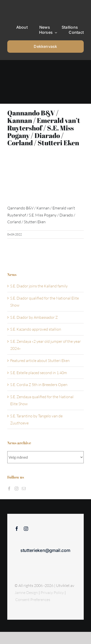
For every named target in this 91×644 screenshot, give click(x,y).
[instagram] (26, 529)
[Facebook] (9, 489)
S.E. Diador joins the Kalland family (39, 286)
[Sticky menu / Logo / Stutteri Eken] (20, 7)
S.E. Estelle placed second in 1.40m (39, 373)
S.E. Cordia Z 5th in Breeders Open (39, 385)
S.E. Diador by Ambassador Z (34, 317)
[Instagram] (17, 489)
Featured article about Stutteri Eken (40, 361)
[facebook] (17, 529)
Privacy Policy (53, 592)
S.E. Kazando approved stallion (36, 329)
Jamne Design (26, 592)
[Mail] (24, 489)
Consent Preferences (33, 600)
